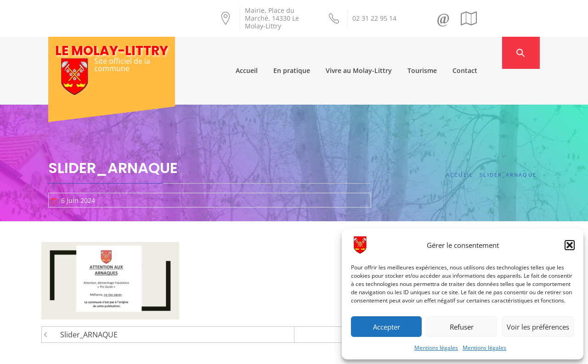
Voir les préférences (538, 327)
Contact (483, 53)
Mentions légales (436, 348)
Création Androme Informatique (210, 352)
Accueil (265, 53)
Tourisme (440, 53)
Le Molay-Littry (112, 51)
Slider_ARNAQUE (89, 299)
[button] (570, 245)
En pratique (310, 53)
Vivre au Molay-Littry (377, 53)
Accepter (387, 327)
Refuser (462, 327)
